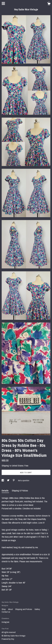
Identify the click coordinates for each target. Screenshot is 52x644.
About (11, 609)
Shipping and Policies (24, 609)
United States (18, 466)
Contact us (6, 612)
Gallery (37, 609)
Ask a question (24, 480)
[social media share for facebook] (3, 480)
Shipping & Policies (20, 491)
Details (5, 491)
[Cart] (49, 4)
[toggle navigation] (3, 3)
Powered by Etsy (8, 639)
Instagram (5, 622)
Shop (4, 609)
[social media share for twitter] (8, 480)
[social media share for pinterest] (14, 480)
